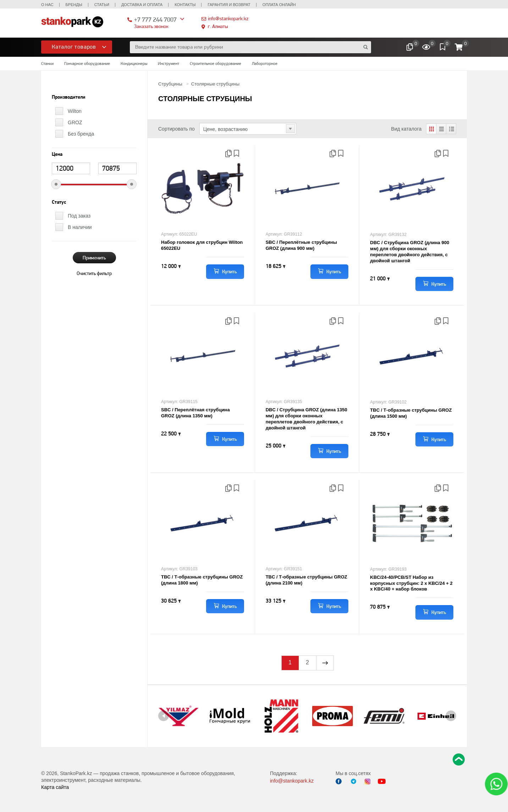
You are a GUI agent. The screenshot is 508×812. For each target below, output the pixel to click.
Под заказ (79, 216)
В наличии (80, 227)
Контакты (185, 5)
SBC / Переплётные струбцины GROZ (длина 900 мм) (301, 245)
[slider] (56, 184)
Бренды (74, 5)
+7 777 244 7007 (155, 19)
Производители (69, 97)
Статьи (102, 5)
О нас (47, 5)
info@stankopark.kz (228, 18)
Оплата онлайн (279, 5)
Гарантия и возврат (229, 5)
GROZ (75, 122)
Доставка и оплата (142, 5)
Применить (94, 258)
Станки (47, 64)
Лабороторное (265, 64)
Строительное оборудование (216, 64)
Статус (59, 202)
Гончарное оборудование (87, 64)
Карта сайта (55, 787)
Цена (57, 154)
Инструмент (169, 64)
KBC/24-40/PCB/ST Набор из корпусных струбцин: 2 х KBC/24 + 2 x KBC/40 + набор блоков (411, 583)
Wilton (75, 111)
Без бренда (81, 134)
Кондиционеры (134, 64)
